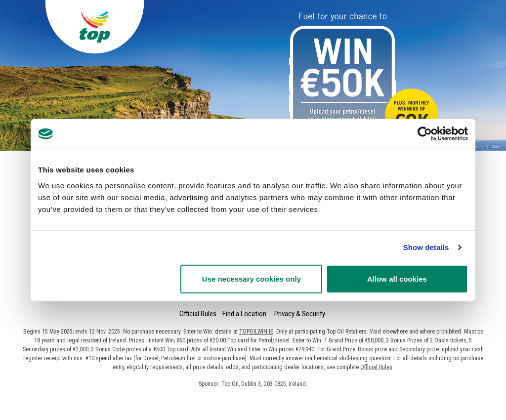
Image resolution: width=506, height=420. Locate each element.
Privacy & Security (300, 314)
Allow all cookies (397, 278)
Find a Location (244, 314)
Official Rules (198, 314)
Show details (426, 247)
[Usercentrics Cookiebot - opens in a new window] (425, 134)
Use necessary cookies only (252, 278)
